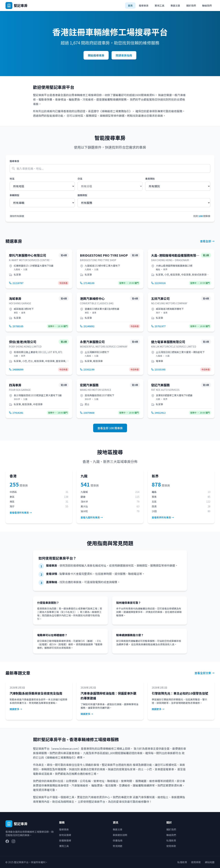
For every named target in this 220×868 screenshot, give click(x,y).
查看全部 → (207, 241)
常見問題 (118, 846)
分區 (80, 179)
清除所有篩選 (17, 216)
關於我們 (191, 6)
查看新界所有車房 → (163, 517)
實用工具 (159, 6)
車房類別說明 (120, 835)
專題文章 (175, 6)
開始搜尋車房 (96, 55)
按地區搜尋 (65, 835)
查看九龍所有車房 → (92, 517)
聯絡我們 (207, 6)
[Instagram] (13, 841)
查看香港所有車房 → (21, 513)
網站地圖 (210, 862)
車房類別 (150, 179)
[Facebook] (7, 841)
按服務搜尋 (65, 840)
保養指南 (118, 840)
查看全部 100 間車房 (110, 428)
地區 (12, 179)
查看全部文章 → (205, 673)
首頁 (130, 6)
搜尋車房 (144, 6)
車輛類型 (14, 195)
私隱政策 (171, 840)
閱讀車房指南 (124, 55)
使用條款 (171, 846)
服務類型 (82, 195)
